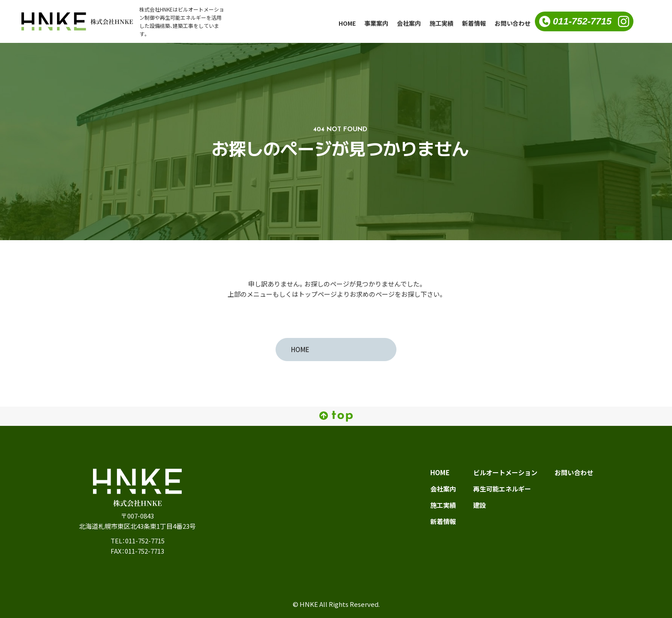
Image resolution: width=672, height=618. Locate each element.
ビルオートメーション (505, 473)
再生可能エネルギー (502, 489)
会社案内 (409, 23)
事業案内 (376, 23)
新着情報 (474, 23)
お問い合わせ (513, 23)
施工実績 (441, 23)
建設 (480, 505)
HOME (347, 23)
